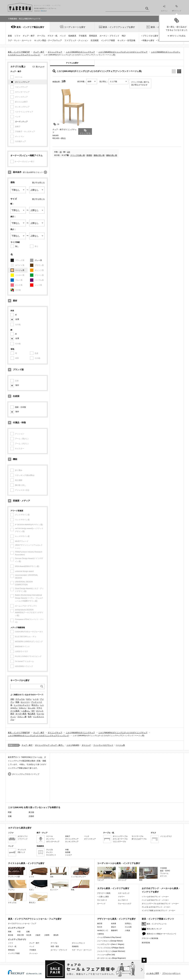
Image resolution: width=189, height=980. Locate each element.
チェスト (50, 852)
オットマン (50, 839)
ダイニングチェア (22, 82)
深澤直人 (128, 924)
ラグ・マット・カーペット (20, 40)
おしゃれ (32, 708)
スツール (50, 836)
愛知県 (56, 935)
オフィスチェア (90, 839)
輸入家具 (32, 714)
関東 (10, 932)
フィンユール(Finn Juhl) (106, 955)
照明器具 (93, 36)
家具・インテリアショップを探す (119, 27)
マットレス (22, 850)
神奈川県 (20, 935)
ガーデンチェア (21, 122)
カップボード (123, 900)
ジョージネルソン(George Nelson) (110, 941)
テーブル (41, 36)
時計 (124, 36)
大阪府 (38, 935)
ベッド (63, 36)
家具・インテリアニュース (157, 924)
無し (17, 246)
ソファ (17, 36)
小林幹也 (101, 934)
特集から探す (149, 40)
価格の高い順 (112, 155)
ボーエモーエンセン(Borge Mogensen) (112, 958)
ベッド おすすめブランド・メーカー (155, 900)
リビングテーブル (119, 842)
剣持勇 (114, 924)
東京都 (31, 812)
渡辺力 (114, 927)
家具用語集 (146, 943)
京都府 (31, 816)
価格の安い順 (99, 155)
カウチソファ (23, 836)
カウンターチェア (53, 842)
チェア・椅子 (29, 36)
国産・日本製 (20, 407)
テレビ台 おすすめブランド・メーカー (156, 907)
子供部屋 (163, 868)
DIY (33, 711)
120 (69, 152)
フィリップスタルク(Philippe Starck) (111, 948)
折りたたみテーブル (139, 839)
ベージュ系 (20, 270)
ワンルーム (164, 873)
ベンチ (87, 836)
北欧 (12, 699)
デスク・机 (52, 36)
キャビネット (51, 855)
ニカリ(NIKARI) (73, 745)
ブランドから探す (151, 36)
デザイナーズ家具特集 (150, 938)
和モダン (35, 705)
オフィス (163, 876)
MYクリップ (177, 8)
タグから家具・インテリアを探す (113, 888)
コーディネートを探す (75, 27)
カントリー (25, 702)
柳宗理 (100, 924)
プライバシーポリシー (171, 973)
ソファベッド (23, 839)
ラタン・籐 (22, 717)
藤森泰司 (114, 930)
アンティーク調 (17, 872)
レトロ (36, 699)
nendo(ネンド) (103, 930)
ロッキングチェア (72, 842)
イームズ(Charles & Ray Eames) (109, 937)
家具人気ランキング (154, 929)
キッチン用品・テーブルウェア (48, 40)
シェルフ (69, 855)
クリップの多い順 (78, 155)
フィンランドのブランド (103, 745)
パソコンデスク (166, 836)
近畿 (28, 932)
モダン (29, 699)
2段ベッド (21, 852)
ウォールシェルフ (125, 904)
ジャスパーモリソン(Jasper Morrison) (111, 951)
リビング (106, 874)
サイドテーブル (137, 836)
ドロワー (121, 897)
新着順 (89, 155)
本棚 (67, 850)
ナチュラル (20, 699)
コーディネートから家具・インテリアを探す (119, 863)
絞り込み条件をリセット (33, 172)
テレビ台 (50, 850)
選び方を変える (38, 183)
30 (61, 152)
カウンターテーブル (120, 839)
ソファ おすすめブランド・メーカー (155, 897)
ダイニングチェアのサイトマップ (26, 774)
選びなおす (40, 67)
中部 (19, 932)
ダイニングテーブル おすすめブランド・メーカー (160, 904)
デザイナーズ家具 (104, 893)
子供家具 (83, 36)
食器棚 (68, 852)
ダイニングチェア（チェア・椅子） (50, 745)
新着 (10, 36)
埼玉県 (29, 935)
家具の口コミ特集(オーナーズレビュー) (161, 934)
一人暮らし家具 (103, 897)
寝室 (148, 874)
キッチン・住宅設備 (126, 40)
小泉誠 (127, 930)
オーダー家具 (21, 714)
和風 (17, 702)
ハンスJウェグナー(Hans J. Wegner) (111, 944)
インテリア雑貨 (108, 40)
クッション (34, 953)
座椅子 (68, 836)
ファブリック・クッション (76, 40)
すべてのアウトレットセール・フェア (22, 924)
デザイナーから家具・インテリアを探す (117, 919)
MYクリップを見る (178, 36)
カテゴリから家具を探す (20, 828)
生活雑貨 (95, 40)
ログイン (164, 8)
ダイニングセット (79, 943)
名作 (30, 717)
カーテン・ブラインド (109, 36)
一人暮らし (26, 711)
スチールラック (124, 893)
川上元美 (128, 927)
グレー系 (38, 260)
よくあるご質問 (153, 973)
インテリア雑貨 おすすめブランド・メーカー (159, 910)
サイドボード (102, 900)
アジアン (17, 885)
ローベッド (101, 904)
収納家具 (72, 36)
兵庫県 (47, 935)
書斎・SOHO (165, 871)
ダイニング (86, 745)
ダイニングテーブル (120, 836)
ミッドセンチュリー (22, 705)
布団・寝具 (55, 946)
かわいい (23, 708)
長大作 (100, 927)
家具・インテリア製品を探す (30, 27)
